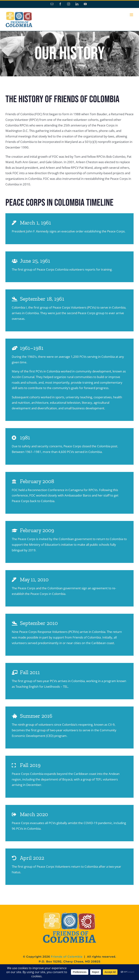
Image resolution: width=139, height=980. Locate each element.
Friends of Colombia (67, 957)
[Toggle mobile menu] (132, 15)
